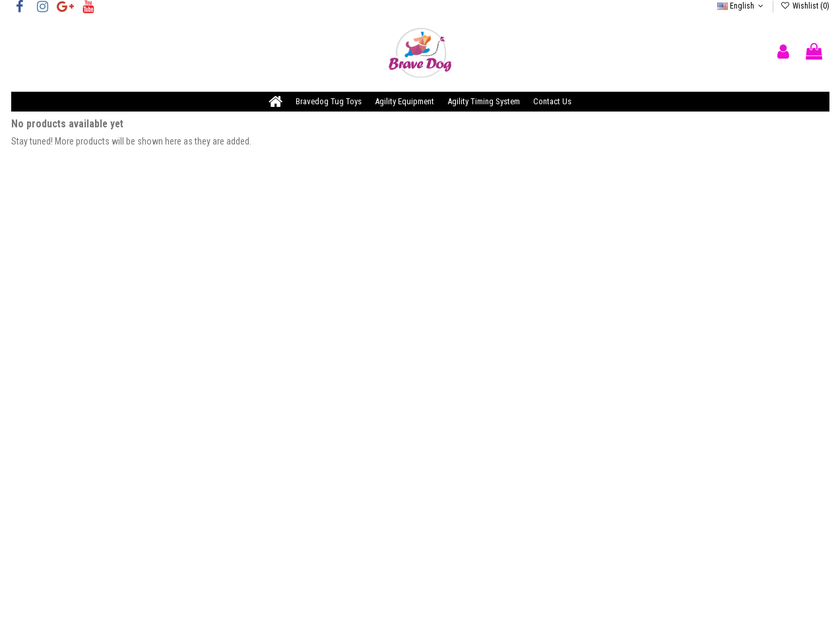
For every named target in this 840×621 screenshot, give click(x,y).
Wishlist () (804, 6)
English (742, 6)
